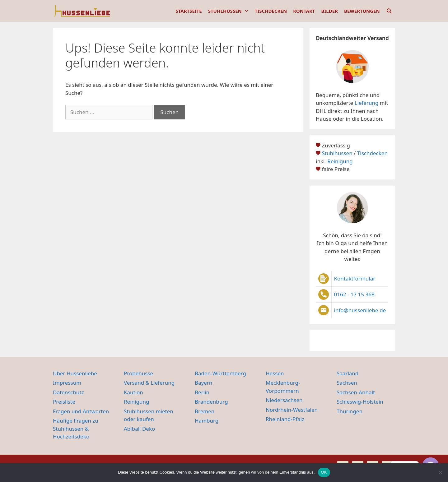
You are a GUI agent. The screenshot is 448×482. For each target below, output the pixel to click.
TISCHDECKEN (271, 11)
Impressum (67, 383)
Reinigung (340, 161)
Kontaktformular (355, 278)
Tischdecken (372, 153)
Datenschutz (68, 392)
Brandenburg (211, 402)
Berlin (202, 392)
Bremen (205, 411)
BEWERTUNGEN (362, 11)
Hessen (275, 373)
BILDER (330, 11)
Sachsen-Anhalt (356, 392)
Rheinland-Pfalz (285, 419)
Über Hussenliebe (75, 373)
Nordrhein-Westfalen (292, 410)
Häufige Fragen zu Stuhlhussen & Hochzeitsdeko (76, 429)
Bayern (203, 383)
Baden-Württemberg (220, 373)
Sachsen (347, 383)
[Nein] (440, 472)
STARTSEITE (189, 11)
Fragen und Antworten (81, 411)
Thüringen (350, 411)
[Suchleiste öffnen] (389, 11)
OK (324, 472)
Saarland (348, 373)
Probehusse (138, 373)
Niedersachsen (284, 400)
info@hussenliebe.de (360, 310)
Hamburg (207, 421)
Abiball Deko (139, 429)
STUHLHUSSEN (230, 11)
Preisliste (64, 402)
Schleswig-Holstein (360, 402)
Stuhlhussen (337, 153)
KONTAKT (304, 11)
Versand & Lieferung (149, 383)
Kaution (133, 392)
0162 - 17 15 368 (354, 294)
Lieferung (367, 103)
